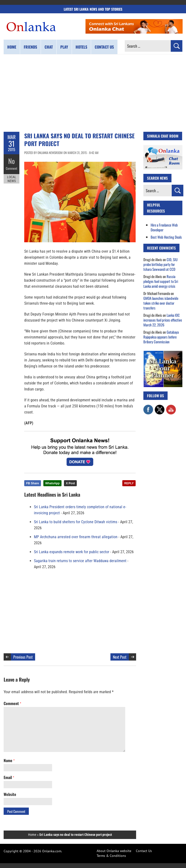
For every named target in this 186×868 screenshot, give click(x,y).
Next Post (120, 657)
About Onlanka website (114, 851)
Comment (12, 168)
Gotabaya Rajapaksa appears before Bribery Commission (161, 337)
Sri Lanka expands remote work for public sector (72, 552)
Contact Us (144, 851)
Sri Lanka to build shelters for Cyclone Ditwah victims (76, 522)
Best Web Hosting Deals (166, 237)
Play (64, 47)
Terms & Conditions (111, 856)
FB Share (33, 483)
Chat (49, 47)
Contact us (104, 47)
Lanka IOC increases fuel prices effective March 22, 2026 (163, 320)
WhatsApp (52, 483)
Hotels (81, 47)
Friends (30, 47)
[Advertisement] (93, 93)
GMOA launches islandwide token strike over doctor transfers (161, 303)
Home (12, 47)
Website (10, 794)
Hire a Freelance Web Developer (164, 227)
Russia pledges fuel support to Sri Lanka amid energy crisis (161, 281)
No (12, 161)
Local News (12, 178)
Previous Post (23, 657)
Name (9, 760)
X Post (70, 483)
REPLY (129, 483)
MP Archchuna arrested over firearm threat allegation (76, 537)
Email (9, 777)
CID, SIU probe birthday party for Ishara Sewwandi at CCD (160, 264)
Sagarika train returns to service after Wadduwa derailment (80, 561)
